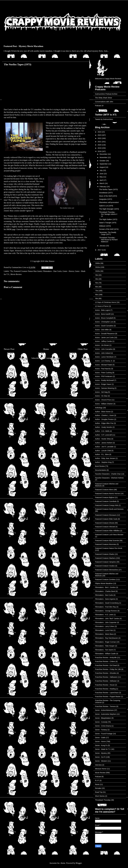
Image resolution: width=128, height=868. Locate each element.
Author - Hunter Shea (103, 439)
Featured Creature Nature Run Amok (28, 271)
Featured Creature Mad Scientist (107, 540)
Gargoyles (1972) (106, 199)
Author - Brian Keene (103, 412)
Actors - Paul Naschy (103, 369)
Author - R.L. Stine (102, 454)
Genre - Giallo (100, 738)
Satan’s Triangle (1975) (108, 223)
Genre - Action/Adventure (104, 710)
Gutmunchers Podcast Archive (106, 94)
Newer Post (9, 349)
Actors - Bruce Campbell (104, 318)
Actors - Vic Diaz (101, 396)
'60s (97, 287)
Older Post (83, 349)
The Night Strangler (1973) (109, 209)
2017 (100, 250)
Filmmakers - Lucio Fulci (104, 630)
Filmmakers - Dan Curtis (52, 271)
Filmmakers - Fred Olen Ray (105, 607)
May (101, 177)
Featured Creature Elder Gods (106, 519)
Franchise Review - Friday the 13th (108, 669)
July (101, 170)
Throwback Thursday (103, 800)
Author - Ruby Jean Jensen (105, 458)
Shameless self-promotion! (109, 202)
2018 (100, 151)
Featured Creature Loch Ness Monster (109, 535)
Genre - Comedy (101, 722)
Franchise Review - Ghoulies (106, 673)
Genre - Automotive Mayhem (106, 714)
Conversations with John (104, 102)
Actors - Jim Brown (102, 345)
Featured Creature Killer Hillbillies (107, 531)
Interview (98, 765)
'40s (97, 279)
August (102, 167)
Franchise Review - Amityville (106, 658)
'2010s (97, 267)
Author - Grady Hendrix (104, 427)
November (104, 157)
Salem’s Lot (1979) (106, 206)
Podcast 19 (99, 106)
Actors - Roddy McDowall (104, 380)
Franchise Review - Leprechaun (107, 693)
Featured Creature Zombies (105, 579)
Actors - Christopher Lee (104, 322)
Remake (98, 788)
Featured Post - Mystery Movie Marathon (23, 46)
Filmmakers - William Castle (105, 654)
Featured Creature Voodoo (105, 566)
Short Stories (100, 796)
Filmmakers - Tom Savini (104, 650)
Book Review (100, 466)
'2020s (97, 271)
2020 (100, 145)
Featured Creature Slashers (105, 558)
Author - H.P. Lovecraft (103, 435)
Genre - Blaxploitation (103, 718)
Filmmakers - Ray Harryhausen (107, 638)
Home (46, 349)
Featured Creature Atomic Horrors (108, 494)
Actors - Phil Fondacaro (104, 376)
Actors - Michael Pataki (104, 365)
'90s (97, 298)
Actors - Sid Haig (101, 392)
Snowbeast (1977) (106, 193)
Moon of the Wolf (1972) (108, 196)
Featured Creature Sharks (105, 554)
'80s (97, 295)
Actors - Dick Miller (102, 330)
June (102, 174)
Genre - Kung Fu (101, 745)
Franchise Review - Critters (105, 661)
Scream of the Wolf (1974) (109, 229)
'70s (11, 271)
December (104, 154)
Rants (97, 784)
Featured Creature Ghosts (105, 523)
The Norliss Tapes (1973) (108, 189)
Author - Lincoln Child (103, 451)
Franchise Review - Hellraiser (106, 681)
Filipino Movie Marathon (104, 583)
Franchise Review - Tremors (105, 706)
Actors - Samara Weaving (104, 388)
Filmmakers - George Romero (106, 611)
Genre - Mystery (101, 753)
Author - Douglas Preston (104, 419)
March (102, 183)
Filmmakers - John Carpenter (106, 622)
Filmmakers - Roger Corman (106, 642)
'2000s (97, 263)
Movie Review (16, 274)
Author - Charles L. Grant (104, 415)
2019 (100, 148)
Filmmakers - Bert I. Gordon (105, 587)
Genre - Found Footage (104, 734)
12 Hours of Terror (102, 306)
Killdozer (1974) (105, 226)
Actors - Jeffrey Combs (103, 341)
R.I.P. (97, 780)
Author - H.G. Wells (102, 431)
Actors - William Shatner (104, 404)
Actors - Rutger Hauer (103, 384)
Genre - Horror (68, 271)
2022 (100, 138)
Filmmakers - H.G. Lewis (104, 615)
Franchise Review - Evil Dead (106, 665)
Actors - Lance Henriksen (104, 357)
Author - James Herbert (104, 443)
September (104, 164)
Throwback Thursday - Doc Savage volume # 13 (108, 214)
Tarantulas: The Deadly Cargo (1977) (108, 233)
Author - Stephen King (103, 462)
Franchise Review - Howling (105, 689)
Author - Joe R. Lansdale (104, 447)
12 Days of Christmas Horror (106, 302)
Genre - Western (101, 761)
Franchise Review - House (105, 685)
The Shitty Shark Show (103, 98)
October (103, 161)
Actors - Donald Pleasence (105, 334)
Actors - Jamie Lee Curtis (104, 337)
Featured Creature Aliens (104, 490)
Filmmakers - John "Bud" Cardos (107, 619)
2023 (100, 135)
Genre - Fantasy (101, 730)
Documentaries (101, 470)
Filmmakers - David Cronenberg (107, 603)
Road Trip (99, 792)
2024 (100, 132)
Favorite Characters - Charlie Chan (108, 474)
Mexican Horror (101, 769)
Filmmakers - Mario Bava (104, 634)
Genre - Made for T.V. (103, 749)
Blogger (79, 863)
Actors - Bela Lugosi (102, 310)
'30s (97, 275)
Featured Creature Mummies (106, 544)
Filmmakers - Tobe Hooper (105, 646)
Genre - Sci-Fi (100, 757)
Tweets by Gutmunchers (104, 119)
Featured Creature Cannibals (106, 501)
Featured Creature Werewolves (107, 570)
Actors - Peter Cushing (103, 373)
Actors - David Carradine (104, 326)
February (103, 187)
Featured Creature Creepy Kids (107, 505)
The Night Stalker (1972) (108, 219)
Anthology (99, 408)
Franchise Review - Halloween (106, 677)
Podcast (98, 777)
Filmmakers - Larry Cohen (105, 626)
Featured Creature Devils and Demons (109, 509)
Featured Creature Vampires (105, 562)
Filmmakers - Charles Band (105, 591)
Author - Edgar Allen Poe (104, 423)
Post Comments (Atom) (51, 358)
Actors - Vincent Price (103, 400)
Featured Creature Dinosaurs (106, 515)
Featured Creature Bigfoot (105, 497)
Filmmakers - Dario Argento (105, 599)
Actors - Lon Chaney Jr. (104, 361)
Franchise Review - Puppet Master (108, 697)
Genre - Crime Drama (103, 726)
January (103, 246)
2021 (100, 142)
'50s (97, 283)
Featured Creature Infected (105, 527)
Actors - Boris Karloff (103, 314)
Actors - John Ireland (103, 353)
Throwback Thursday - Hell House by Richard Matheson (108, 240)
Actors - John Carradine (104, 349)
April (101, 180)
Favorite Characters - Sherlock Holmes (109, 478)
